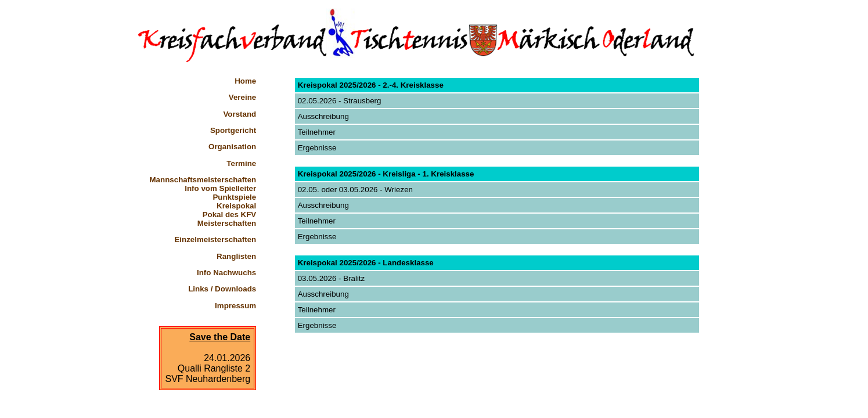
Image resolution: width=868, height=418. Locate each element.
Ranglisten (236, 256)
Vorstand (239, 114)
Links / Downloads (222, 289)
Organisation (232, 147)
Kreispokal (236, 206)
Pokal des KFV (230, 215)
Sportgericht (233, 130)
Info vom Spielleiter (220, 188)
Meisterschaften (227, 223)
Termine (241, 163)
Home (245, 81)
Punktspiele (234, 197)
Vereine (242, 97)
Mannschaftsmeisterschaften (203, 180)
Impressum (235, 306)
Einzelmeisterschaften (215, 239)
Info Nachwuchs (226, 273)
